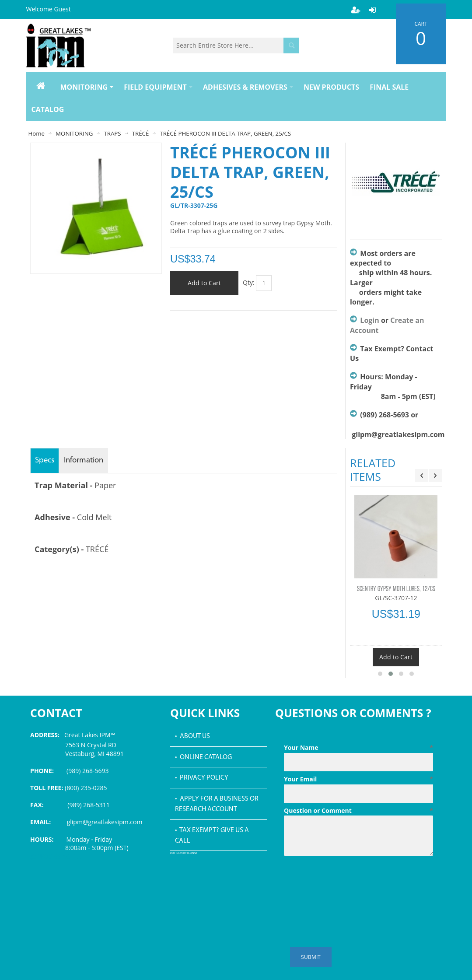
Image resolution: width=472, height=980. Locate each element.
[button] (380, 674)
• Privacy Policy (202, 778)
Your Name (358, 748)
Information (84, 460)
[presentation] (350, 881)
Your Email (358, 779)
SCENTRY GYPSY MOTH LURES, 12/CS (396, 589)
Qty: (249, 282)
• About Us (192, 736)
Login (369, 320)
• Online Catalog (203, 757)
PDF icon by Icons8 (184, 853)
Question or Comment (358, 811)
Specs (45, 460)
